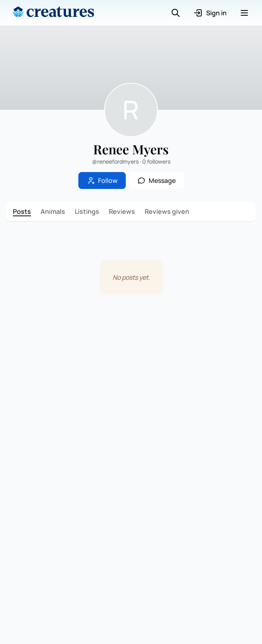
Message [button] (157, 180)
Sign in (210, 13)
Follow (102, 180)
